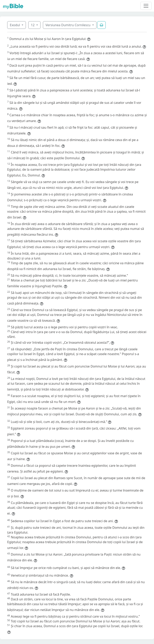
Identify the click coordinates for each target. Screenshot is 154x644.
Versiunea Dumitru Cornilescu (68, 25)
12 (33, 25)
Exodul (15, 25)
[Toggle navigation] (146, 6)
